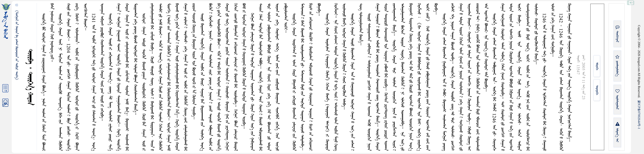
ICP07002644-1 (639, 115)
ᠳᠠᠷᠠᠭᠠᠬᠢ (597, 90)
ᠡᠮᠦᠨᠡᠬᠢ (597, 66)
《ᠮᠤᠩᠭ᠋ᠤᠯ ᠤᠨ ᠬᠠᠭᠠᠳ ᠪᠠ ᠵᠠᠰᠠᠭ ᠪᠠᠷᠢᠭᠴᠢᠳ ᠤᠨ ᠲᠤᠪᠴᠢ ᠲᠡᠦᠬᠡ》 (17, 45)
